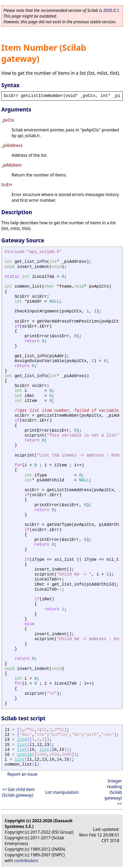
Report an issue (22, 774)
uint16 (25, 755)
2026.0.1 (111, 10)
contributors (26, 860)
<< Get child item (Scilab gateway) (18, 792)
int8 (22, 740)
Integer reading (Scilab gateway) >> (113, 792)
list (22, 745)
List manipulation (62, 792)
